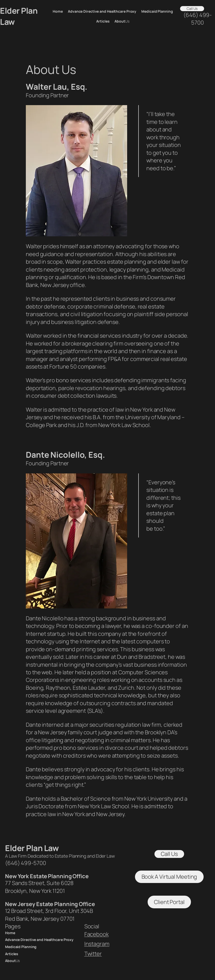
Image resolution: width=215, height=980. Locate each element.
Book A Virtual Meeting (169, 877)
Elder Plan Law (32, 848)
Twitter (93, 954)
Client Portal (169, 902)
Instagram (97, 944)
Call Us (192, 8)
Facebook (96, 934)
